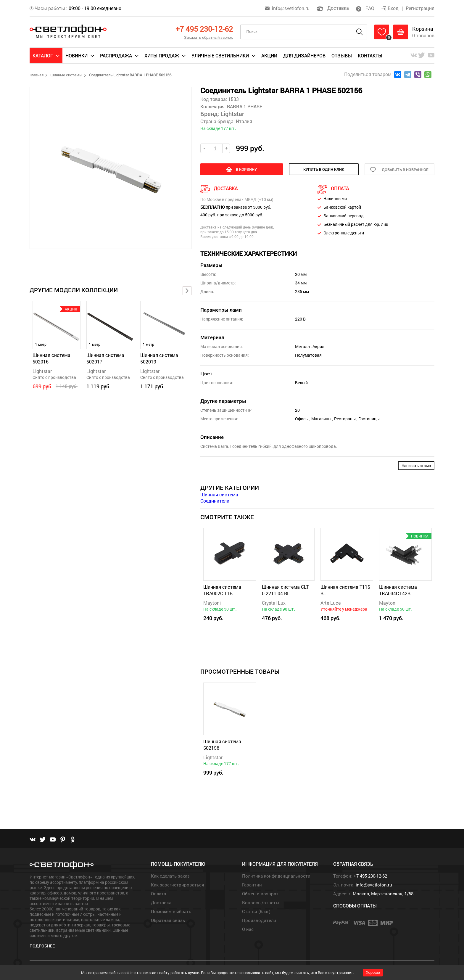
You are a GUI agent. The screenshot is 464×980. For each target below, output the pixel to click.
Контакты (370, 55)
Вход (391, 8)
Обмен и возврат (260, 894)
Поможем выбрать (171, 911)
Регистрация (420, 8)
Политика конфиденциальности (276, 876)
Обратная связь (168, 920)
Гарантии (252, 885)
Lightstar (42, 371)
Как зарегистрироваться (178, 885)
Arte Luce (331, 603)
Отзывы (342, 55)
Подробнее (42, 946)
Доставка (333, 8)
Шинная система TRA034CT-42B (398, 590)
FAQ (365, 8)
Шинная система (219, 494)
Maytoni (212, 603)
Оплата (158, 894)
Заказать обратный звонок (208, 37)
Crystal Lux (274, 603)
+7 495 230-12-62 (204, 29)
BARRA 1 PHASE (244, 106)
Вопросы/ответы (261, 902)
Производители (259, 920)
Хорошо (373, 972)
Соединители (215, 501)
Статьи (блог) (256, 911)
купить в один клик (324, 169)
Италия (244, 121)
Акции (269, 55)
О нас (248, 929)
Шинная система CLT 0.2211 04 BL (285, 590)
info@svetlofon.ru (291, 8)
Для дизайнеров (304, 55)
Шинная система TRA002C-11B (222, 590)
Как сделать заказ (170, 876)
